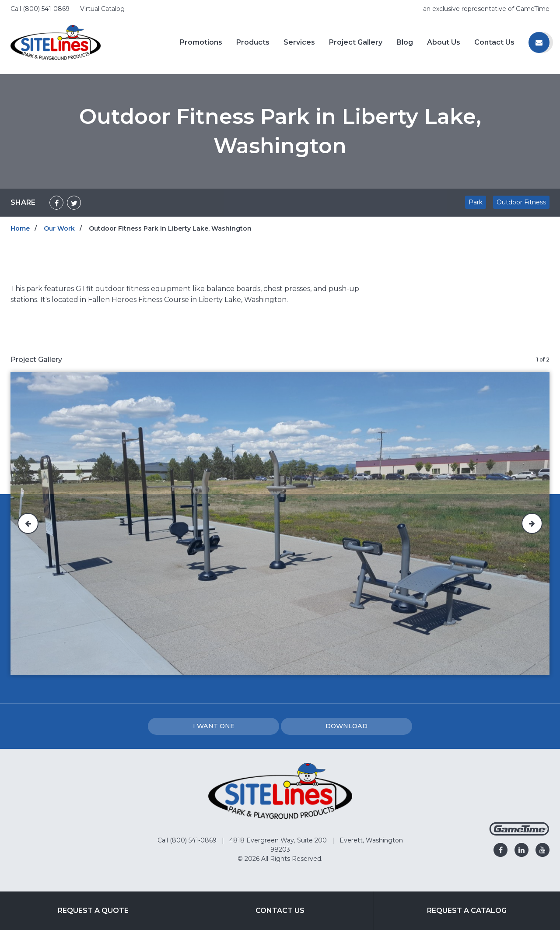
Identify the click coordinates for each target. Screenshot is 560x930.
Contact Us (494, 42)
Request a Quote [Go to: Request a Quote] (93, 911)
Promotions (201, 42)
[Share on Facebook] (56, 203)
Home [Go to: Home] (20, 228)
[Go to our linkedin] (521, 850)
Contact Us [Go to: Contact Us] (280, 911)
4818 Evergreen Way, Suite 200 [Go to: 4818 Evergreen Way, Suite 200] (279, 840)
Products (253, 42)
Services (299, 42)
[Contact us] (539, 42)
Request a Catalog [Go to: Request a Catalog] (467, 911)
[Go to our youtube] (542, 850)
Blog (405, 42)
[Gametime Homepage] (519, 833)
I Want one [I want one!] (214, 726)
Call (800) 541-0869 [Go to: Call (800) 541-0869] (188, 840)
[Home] (56, 42)
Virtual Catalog (102, 9)
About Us (444, 42)
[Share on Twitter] (74, 203)
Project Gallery (356, 42)
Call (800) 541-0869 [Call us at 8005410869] (41, 9)
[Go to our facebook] (500, 850)
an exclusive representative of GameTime (486, 9)
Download (346, 726)
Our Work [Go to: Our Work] (59, 228)
